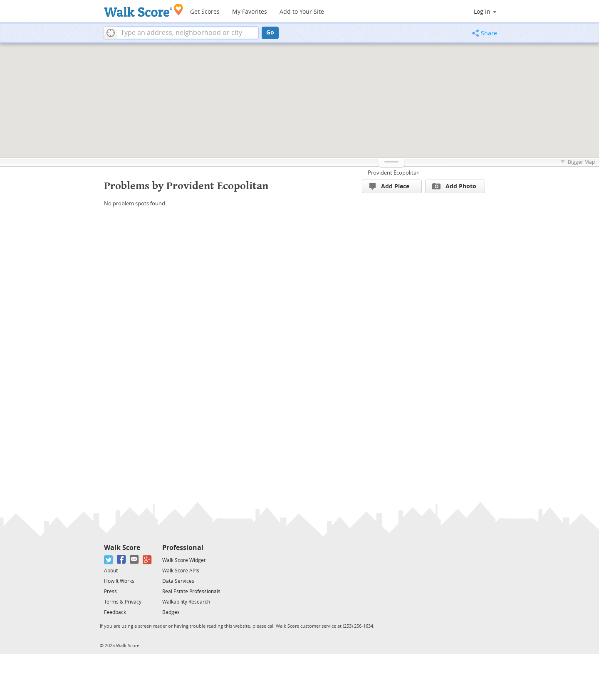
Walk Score (122, 548)
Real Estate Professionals (191, 592)
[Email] (135, 560)
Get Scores (205, 12)
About (111, 571)
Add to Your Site (302, 12)
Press (110, 592)
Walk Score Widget (184, 560)
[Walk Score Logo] (144, 10)
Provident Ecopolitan (394, 173)
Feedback (115, 612)
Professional (183, 548)
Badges (171, 612)
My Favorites (250, 12)
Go (270, 33)
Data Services (178, 581)
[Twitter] (109, 560)
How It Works (119, 581)
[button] (110, 33)
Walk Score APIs (181, 571)
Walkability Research (186, 602)
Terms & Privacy (123, 602)
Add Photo (454, 186)
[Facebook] (122, 560)
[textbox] (188, 33)
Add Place (389, 186)
